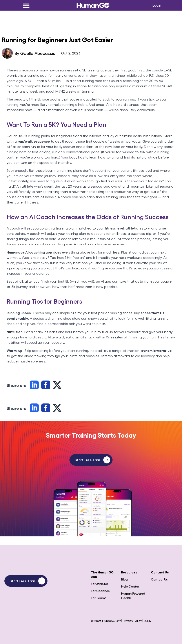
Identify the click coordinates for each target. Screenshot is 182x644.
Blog (124, 579)
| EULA (147, 621)
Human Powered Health (133, 595)
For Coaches (100, 591)
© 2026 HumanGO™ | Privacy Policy (117, 621)
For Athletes (100, 584)
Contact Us (159, 579)
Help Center (130, 586)
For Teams (99, 598)
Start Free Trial (93, 460)
